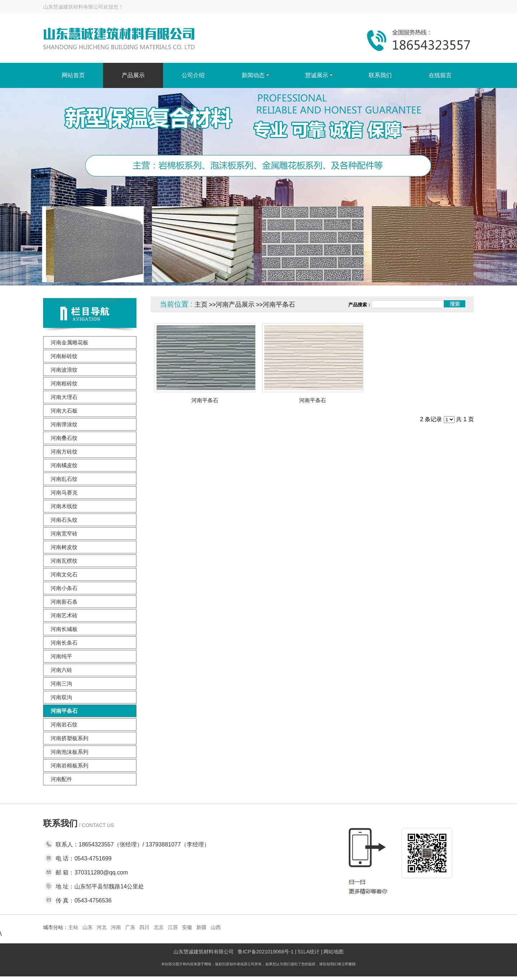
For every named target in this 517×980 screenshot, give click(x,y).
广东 (130, 927)
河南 (116, 927)
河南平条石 (279, 305)
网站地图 (334, 952)
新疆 (201, 927)
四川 (144, 927)
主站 (73, 927)
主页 (201, 305)
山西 (216, 927)
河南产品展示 (235, 305)
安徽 (187, 927)
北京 (159, 927)
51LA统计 (309, 952)
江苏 (173, 927)
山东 (88, 927)
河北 (102, 927)
